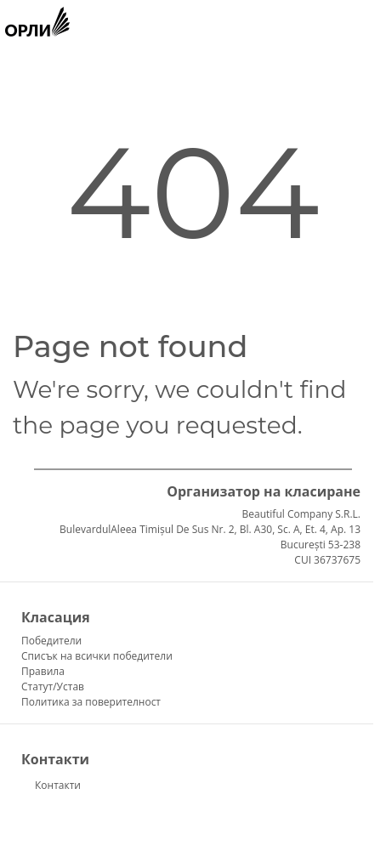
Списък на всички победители (97, 656)
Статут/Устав (53, 686)
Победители (51, 641)
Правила (43, 671)
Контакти (58, 785)
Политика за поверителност (91, 702)
